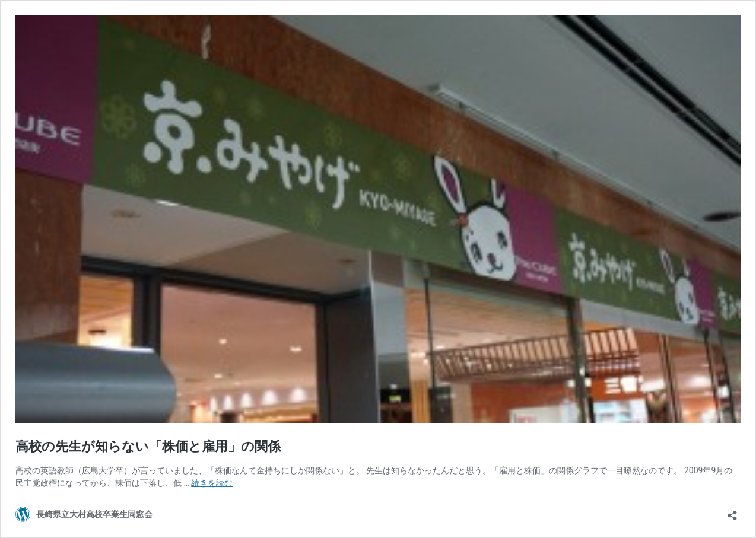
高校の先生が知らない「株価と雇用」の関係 (148, 446)
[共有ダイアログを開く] (732, 512)
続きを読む (212, 483)
